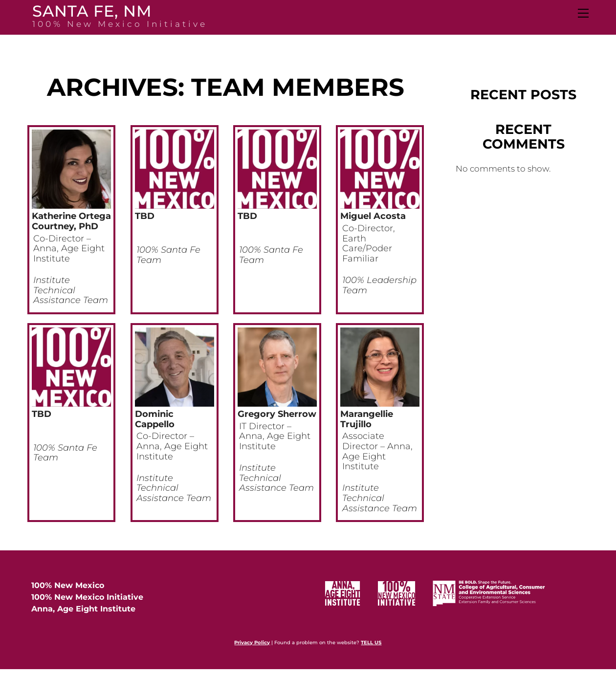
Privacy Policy (252, 643)
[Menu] (583, 13)
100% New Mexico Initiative (87, 597)
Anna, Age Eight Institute (83, 609)
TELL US (371, 643)
